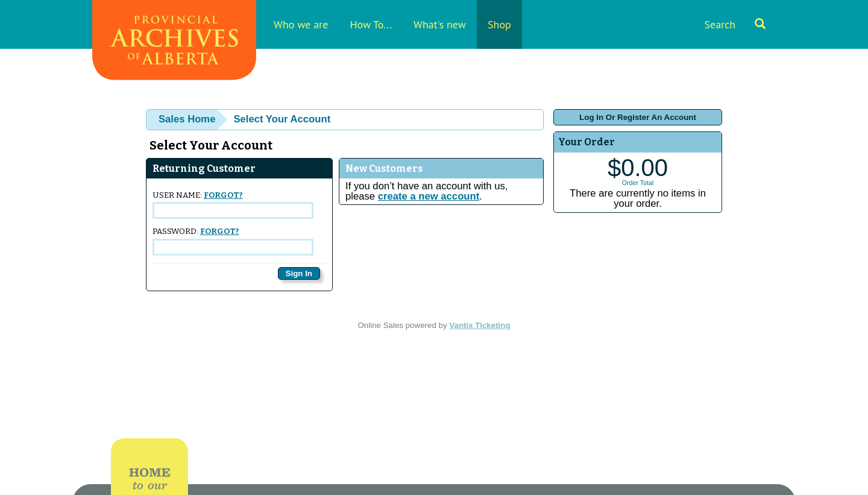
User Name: (233, 205)
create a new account (429, 196)
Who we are (301, 24)
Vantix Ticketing (480, 325)
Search (735, 24)
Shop (499, 24)
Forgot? (223, 195)
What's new (440, 24)
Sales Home (187, 119)
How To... (371, 24)
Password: (233, 241)
